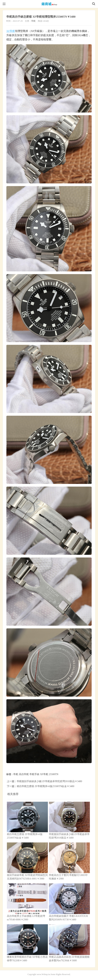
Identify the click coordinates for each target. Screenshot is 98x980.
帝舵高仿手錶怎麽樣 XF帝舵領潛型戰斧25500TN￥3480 (45, 17)
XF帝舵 (11, 31)
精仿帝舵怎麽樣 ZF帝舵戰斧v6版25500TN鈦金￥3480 (46, 786)
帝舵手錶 (34, 774)
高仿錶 (49, 4)
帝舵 (33, 21)
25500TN (54, 774)
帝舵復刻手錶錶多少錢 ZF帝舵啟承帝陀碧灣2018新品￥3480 (49, 781)
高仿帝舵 (24, 774)
